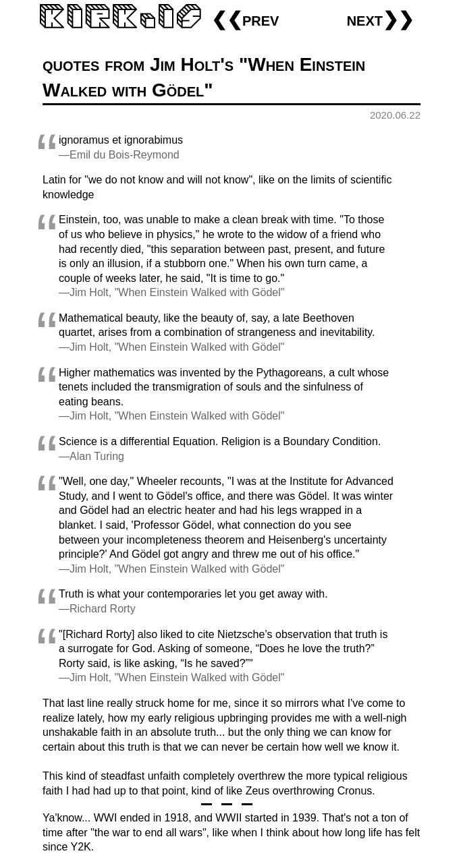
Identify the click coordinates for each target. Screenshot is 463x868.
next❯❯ (380, 19)
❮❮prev (245, 19)
